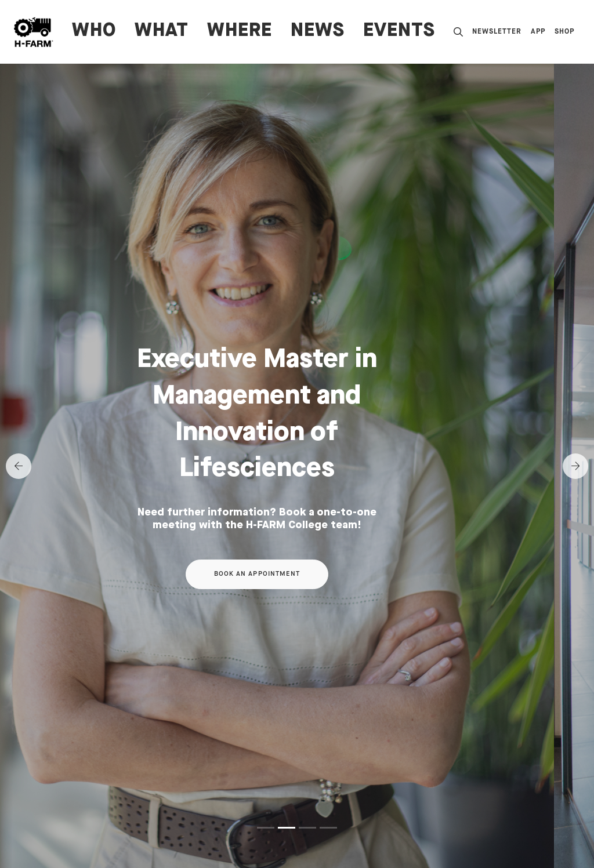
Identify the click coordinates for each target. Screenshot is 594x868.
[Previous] (19, 466)
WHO (94, 31)
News (318, 31)
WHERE (240, 31)
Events (399, 31)
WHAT (162, 31)
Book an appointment (297, 574)
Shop (564, 32)
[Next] (575, 466)
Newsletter (497, 32)
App (538, 32)
